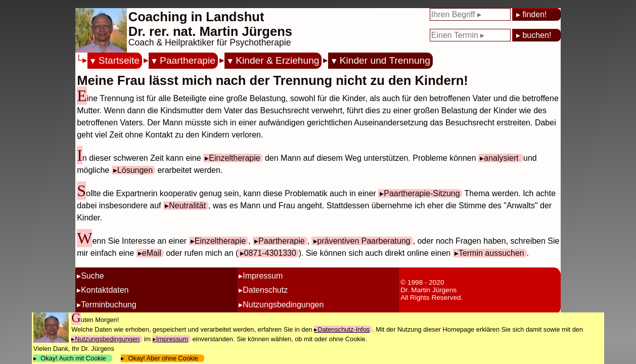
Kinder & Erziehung (277, 60)
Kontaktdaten (105, 290)
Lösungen (135, 170)
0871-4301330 (270, 253)
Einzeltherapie (234, 158)
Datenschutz (265, 290)
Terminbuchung (108, 305)
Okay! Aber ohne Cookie (163, 358)
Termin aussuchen (491, 253)
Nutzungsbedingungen (283, 305)
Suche (92, 276)
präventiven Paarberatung (364, 241)
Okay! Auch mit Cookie (73, 358)
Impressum (263, 276)
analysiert (502, 158)
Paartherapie (188, 60)
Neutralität (187, 206)
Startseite (119, 60)
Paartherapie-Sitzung (422, 193)
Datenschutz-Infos (344, 329)
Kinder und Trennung (385, 60)
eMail (152, 253)
